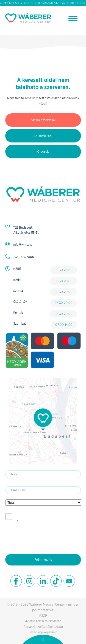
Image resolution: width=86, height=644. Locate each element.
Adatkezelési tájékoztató (43, 621)
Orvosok (43, 151)
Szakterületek (43, 136)
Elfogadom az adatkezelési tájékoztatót (47, 516)
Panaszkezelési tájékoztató (43, 627)
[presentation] (40, 538)
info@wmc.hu (23, 245)
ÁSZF (43, 615)
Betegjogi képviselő (43, 632)
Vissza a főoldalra (43, 120)
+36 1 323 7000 (24, 257)
